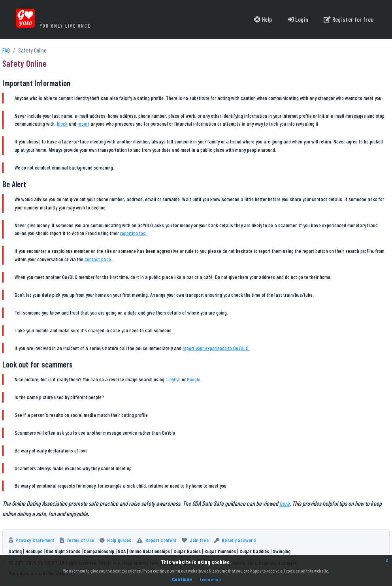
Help (262, 20)
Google (194, 379)
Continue (182, 579)
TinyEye (173, 379)
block (62, 123)
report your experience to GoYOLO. (216, 348)
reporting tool (133, 233)
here (285, 503)
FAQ (6, 50)
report (83, 123)
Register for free (348, 20)
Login (297, 20)
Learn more (210, 579)
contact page (98, 259)
